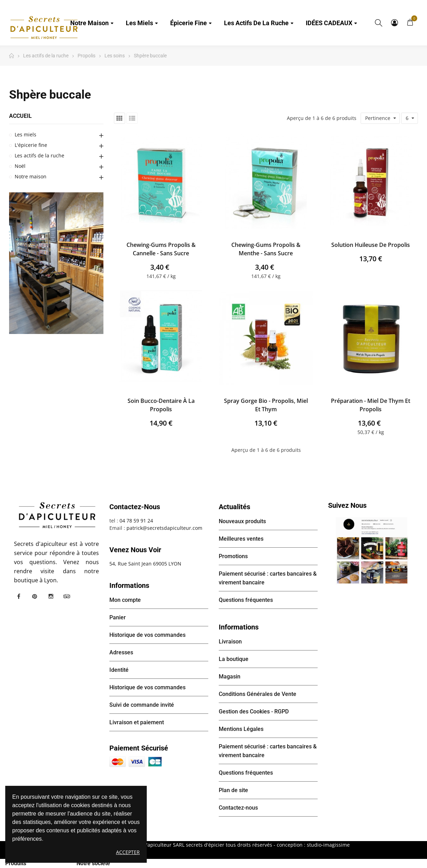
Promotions (233, 556)
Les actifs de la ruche (39, 155)
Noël (20, 166)
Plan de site (233, 790)
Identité (119, 670)
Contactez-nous (238, 808)
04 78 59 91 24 (136, 521)
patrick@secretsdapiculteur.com (164, 528)
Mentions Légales (241, 729)
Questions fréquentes (246, 600)
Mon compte (395, 23)
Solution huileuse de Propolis (371, 245)
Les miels (26, 134)
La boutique (234, 659)
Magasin (230, 677)
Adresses (121, 652)
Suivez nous (347, 505)
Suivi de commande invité (142, 705)
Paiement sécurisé (139, 748)
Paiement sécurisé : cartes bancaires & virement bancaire (268, 578)
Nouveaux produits (242, 521)
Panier (118, 617)
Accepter (128, 852)
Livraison (230, 642)
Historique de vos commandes (147, 635)
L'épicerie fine (31, 145)
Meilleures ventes (241, 539)
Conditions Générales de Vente (258, 694)
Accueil (20, 116)
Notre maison (31, 176)
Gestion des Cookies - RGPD (254, 712)
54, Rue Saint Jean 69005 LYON (145, 564)
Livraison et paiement (137, 722)
